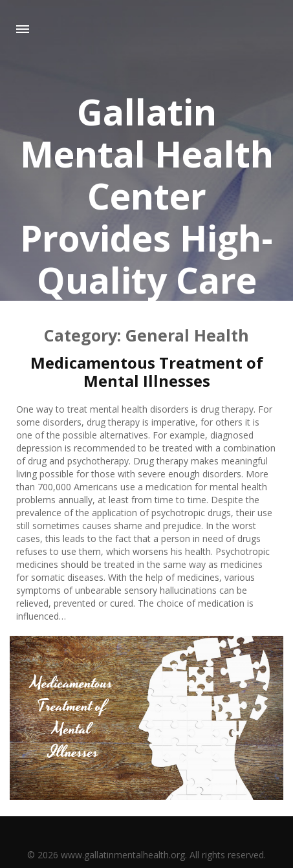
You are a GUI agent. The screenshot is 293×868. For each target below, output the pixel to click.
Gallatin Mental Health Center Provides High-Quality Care (147, 196)
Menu (23, 29)
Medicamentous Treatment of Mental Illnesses (147, 372)
